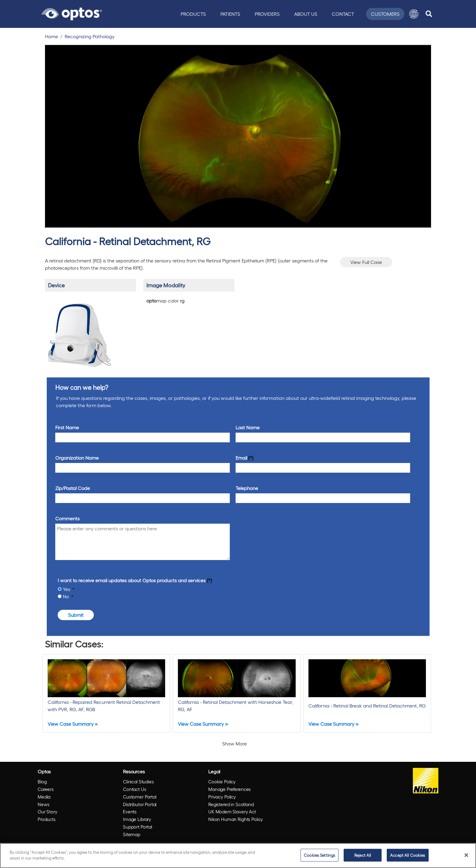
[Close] (466, 855)
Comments (67, 518)
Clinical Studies (138, 782)
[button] (414, 14)
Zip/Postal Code (73, 488)
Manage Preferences (229, 789)
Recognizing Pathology (90, 36)
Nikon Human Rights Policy (236, 819)
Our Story (48, 812)
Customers (385, 14)
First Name (67, 427)
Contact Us (135, 789)
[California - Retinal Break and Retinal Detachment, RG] (367, 693)
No (66, 596)
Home (51, 36)
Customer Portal (140, 797)
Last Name (248, 427)
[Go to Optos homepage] (72, 13)
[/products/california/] (79, 333)
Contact (343, 14)
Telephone (247, 488)
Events (130, 812)
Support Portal (138, 827)
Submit (76, 615)
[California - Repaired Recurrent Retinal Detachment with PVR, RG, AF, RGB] (106, 693)
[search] (429, 14)
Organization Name (77, 458)
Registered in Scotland (231, 804)
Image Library (137, 819)
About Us (306, 14)
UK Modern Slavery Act (232, 812)
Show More (235, 743)
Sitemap (132, 834)
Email (241, 458)
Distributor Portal (140, 804)
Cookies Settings (320, 855)
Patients (230, 14)
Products (193, 14)
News (43, 804)
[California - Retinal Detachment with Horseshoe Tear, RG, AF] (237, 693)
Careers (46, 789)
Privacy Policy (222, 797)
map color (165, 301)
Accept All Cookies (408, 855)
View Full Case (366, 262)
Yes (67, 589)
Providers (267, 14)
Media (44, 797)
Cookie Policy (222, 782)
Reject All (363, 855)
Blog (42, 782)
